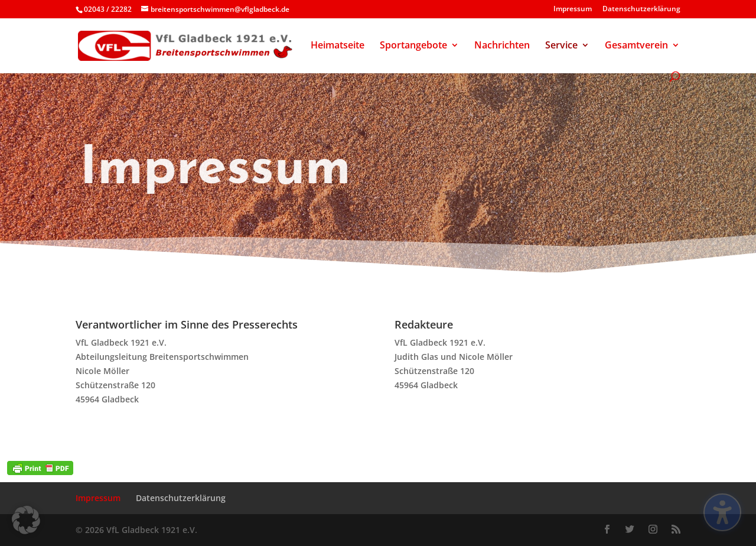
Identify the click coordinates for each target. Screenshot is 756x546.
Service (561, 46)
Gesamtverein (636, 46)
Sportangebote (413, 46)
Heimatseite (338, 46)
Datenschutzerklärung (641, 9)
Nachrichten (502, 46)
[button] (26, 520)
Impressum (573, 9)
